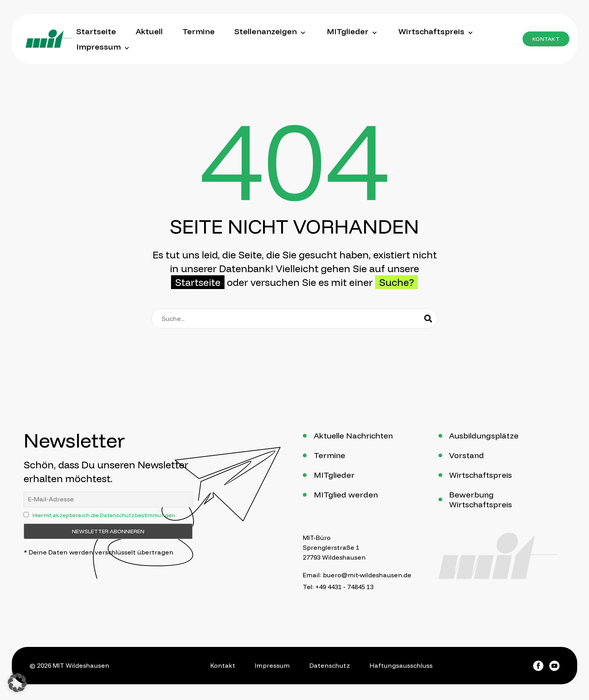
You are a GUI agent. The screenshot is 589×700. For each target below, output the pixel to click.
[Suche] (294, 319)
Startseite (96, 31)
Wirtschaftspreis (436, 31)
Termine (199, 31)
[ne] (108, 499)
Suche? (397, 282)
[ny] (26, 515)
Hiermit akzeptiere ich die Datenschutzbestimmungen (104, 515)
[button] (546, 39)
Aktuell (149, 31)
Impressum (104, 47)
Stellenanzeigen (271, 31)
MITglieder (353, 31)
